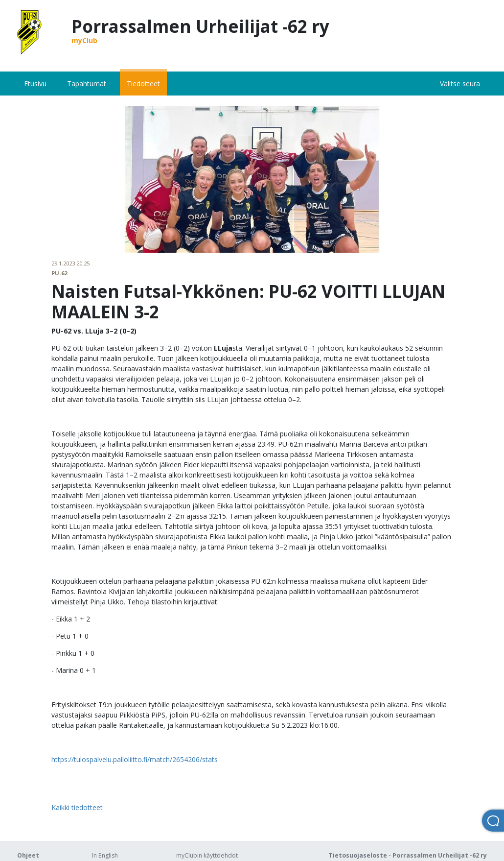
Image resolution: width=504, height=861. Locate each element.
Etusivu (35, 84)
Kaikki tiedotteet (77, 807)
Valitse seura (460, 84)
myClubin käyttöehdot (207, 855)
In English (105, 855)
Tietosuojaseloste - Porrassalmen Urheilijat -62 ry (408, 855)
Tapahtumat (87, 84)
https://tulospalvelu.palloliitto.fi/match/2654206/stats (135, 759)
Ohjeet (28, 855)
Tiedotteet (143, 84)
